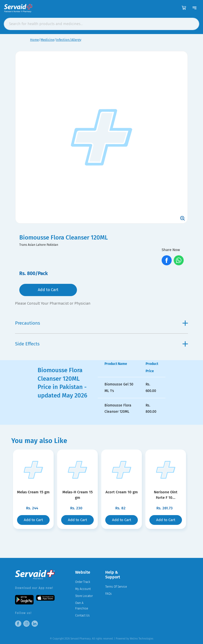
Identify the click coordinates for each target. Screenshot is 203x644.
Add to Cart (48, 290)
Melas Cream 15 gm (33, 492)
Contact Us (82, 615)
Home (34, 40)
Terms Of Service (116, 587)
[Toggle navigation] (194, 8)
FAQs (109, 594)
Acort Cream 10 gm (122, 492)
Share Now (171, 250)
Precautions (101, 323)
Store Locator (84, 596)
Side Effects (101, 344)
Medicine (47, 40)
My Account (83, 589)
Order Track (83, 582)
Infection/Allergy (69, 40)
